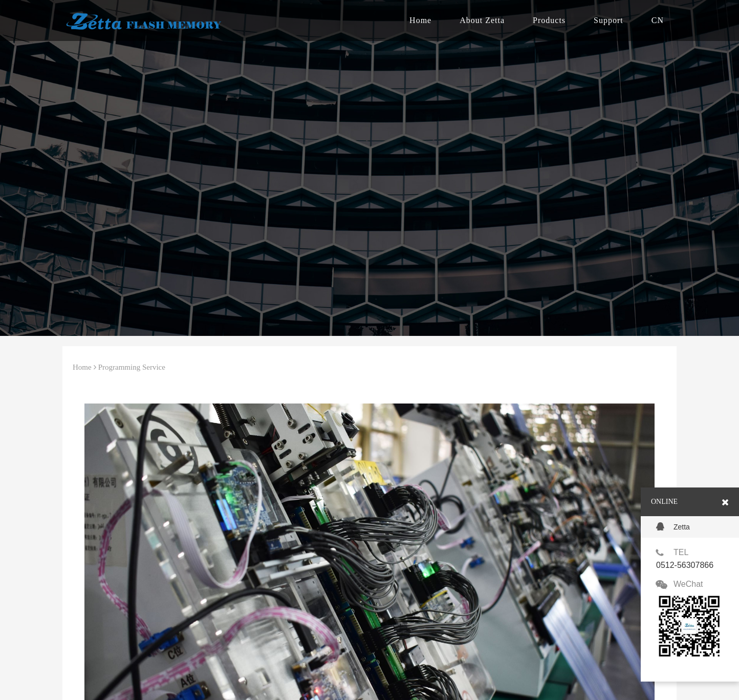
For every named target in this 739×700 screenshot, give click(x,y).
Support (608, 20)
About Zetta (482, 20)
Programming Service (132, 367)
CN (658, 20)
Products (549, 20)
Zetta (673, 527)
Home (420, 20)
